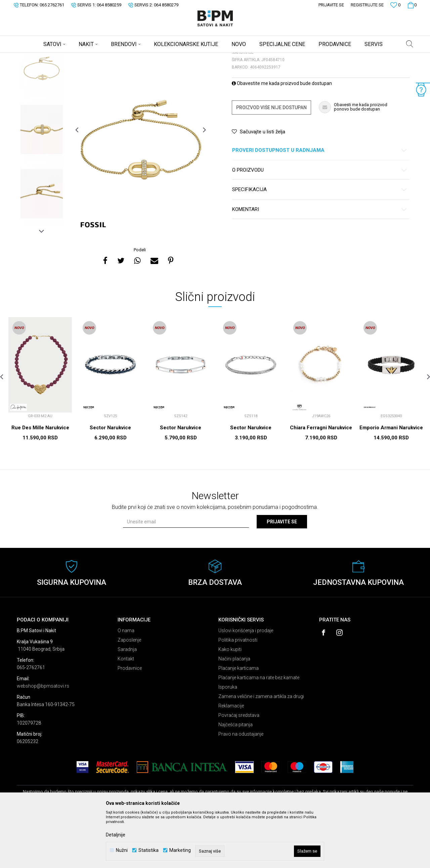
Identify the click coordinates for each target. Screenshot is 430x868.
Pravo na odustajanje (241, 787)
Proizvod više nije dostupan (271, 160)
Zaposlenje (129, 693)
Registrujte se (367, 5)
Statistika (148, 850)
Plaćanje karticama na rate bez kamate (259, 730)
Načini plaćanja (234, 711)
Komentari (320, 262)
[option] (42, 118)
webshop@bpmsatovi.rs (43, 739)
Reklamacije (231, 758)
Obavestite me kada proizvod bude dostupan (282, 136)
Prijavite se (282, 574)
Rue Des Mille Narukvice (40, 480)
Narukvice (102, 57)
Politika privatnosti (238, 693)
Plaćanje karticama (239, 721)
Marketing (180, 850)
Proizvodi (65, 57)
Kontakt (126, 711)
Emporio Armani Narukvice (391, 480)
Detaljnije (116, 835)
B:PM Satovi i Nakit (34, 57)
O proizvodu (320, 223)
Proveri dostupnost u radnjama (320, 203)
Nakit (83, 57)
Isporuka (228, 740)
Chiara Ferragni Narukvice (321, 480)
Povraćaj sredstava (239, 768)
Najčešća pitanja (235, 777)
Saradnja (127, 702)
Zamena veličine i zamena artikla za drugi (261, 749)
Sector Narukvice (110, 480)
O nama (126, 683)
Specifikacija (320, 242)
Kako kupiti (230, 702)
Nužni (122, 850)
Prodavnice (130, 721)
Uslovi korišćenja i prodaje (246, 683)
